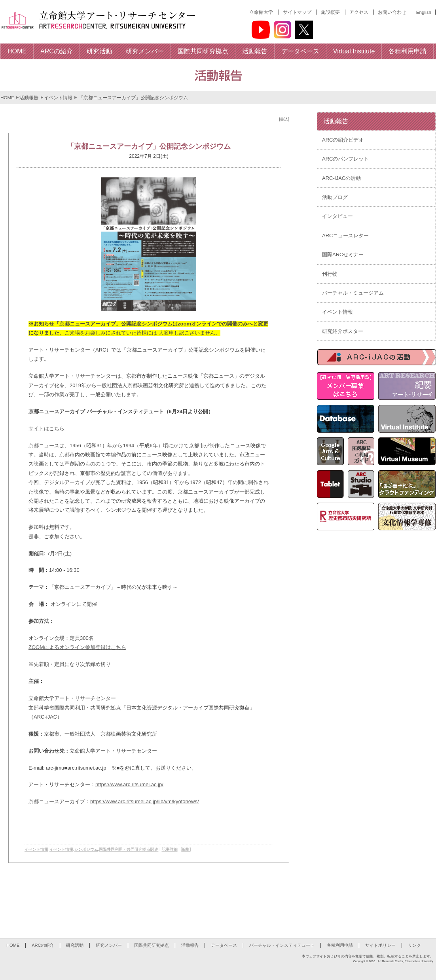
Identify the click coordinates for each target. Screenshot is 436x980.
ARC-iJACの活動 (341, 178)
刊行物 (330, 274)
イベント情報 (58, 97)
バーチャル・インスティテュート (282, 945)
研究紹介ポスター (343, 331)
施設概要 (330, 12)
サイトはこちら (46, 429)
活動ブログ (335, 197)
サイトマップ (297, 12)
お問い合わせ (392, 12)
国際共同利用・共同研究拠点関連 (129, 849)
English (424, 12)
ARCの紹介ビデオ (343, 140)
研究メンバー (109, 945)
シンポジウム (86, 849)
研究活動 (75, 945)
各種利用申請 (340, 945)
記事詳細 (170, 849)
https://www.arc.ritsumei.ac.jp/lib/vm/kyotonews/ (145, 801)
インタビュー (337, 216)
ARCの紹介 (43, 945)
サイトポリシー (380, 945)
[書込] (284, 119)
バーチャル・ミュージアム (353, 293)
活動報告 (29, 97)
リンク (414, 945)
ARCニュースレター (345, 236)
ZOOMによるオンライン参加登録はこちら (77, 647)
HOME (7, 97)
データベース (224, 945)
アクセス (359, 12)
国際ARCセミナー (343, 254)
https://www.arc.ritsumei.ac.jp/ (129, 784)
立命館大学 (261, 12)
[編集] (186, 849)
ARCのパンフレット (345, 159)
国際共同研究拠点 (152, 945)
